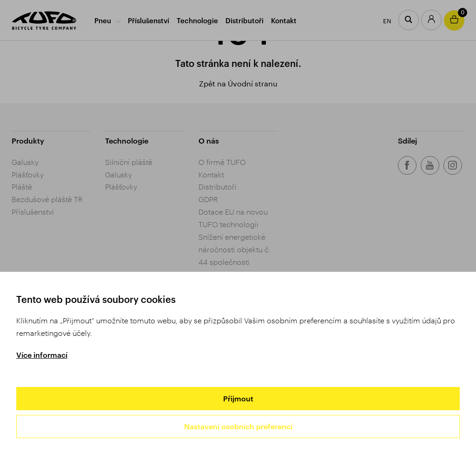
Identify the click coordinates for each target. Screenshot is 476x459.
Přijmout (238, 398)
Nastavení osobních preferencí (238, 426)
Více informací (42, 355)
